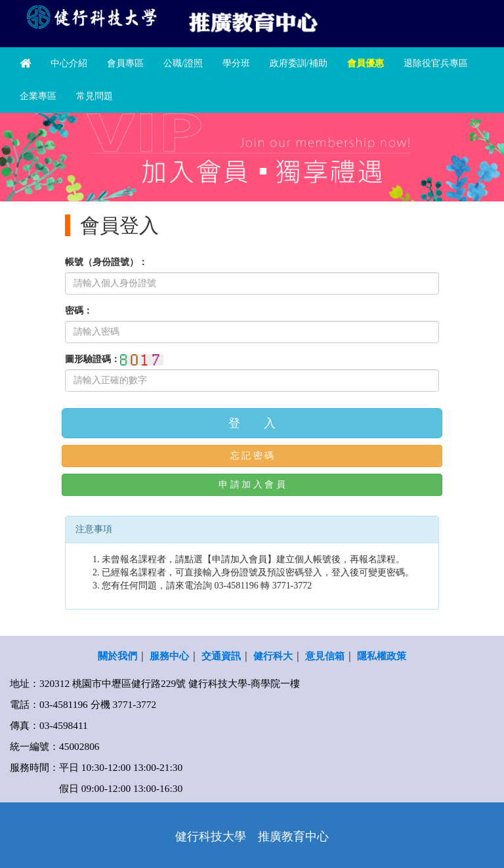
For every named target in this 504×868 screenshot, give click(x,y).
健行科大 (273, 656)
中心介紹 (69, 63)
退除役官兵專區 (436, 63)
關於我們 (117, 656)
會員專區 (125, 63)
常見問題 (94, 96)
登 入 (252, 423)
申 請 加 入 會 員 (252, 485)
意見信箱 (325, 656)
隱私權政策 (382, 656)
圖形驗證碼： (93, 359)
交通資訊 (221, 656)
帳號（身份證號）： (106, 262)
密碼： (79, 311)
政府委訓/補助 (299, 63)
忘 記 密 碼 (252, 456)
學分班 (236, 63)
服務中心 (169, 656)
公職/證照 (183, 63)
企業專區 (38, 96)
